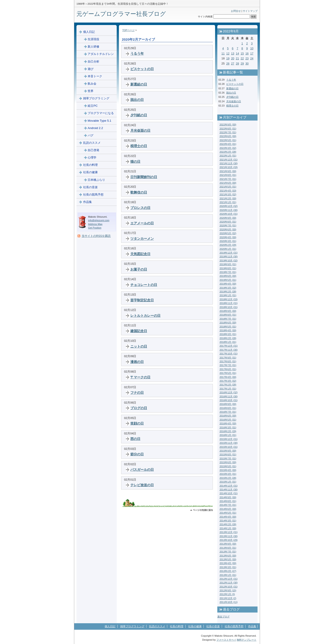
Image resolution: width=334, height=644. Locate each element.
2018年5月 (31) (228, 327)
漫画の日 (137, 362)
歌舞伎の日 (139, 192)
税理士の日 (139, 146)
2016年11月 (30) (229, 396)
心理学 (92, 157)
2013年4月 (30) (228, 563)
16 (247, 53)
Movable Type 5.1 (99, 121)
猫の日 (135, 162)
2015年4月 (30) (228, 470)
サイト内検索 (205, 17)
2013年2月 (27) (228, 571)
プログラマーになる (101, 113)
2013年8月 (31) (228, 548)
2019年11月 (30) (229, 256)
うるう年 (137, 53)
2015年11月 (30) (229, 443)
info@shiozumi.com (99, 220)
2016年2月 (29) (228, 431)
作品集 (88, 202)
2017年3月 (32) (228, 381)
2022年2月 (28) (228, 152)
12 (228, 53)
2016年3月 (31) (228, 427)
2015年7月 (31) (228, 459)
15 (242, 53)
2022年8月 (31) (228, 129)
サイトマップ (250, 11)
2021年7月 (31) (228, 179)
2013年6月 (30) (228, 556)
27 (233, 64)
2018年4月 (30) (228, 330)
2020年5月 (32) (228, 233)
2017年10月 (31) (229, 354)
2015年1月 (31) (228, 482)
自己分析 (93, 61)
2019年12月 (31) (229, 253)
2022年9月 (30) (228, 125)
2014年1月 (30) (228, 528)
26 (228, 64)
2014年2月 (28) (228, 524)
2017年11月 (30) (229, 350)
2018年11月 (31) (229, 303)
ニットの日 (139, 346)
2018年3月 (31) (228, 334)
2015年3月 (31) (228, 474)
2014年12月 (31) (229, 486)
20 (233, 58)
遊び (91, 69)
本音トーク (95, 76)
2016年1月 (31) (228, 435)
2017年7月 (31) (228, 365)
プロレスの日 (140, 208)
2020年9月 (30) (228, 218)
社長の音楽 (90, 187)
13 (233, 53)
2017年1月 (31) (228, 389)
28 (237, 64)
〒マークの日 (140, 377)
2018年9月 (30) (228, 311)
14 (237, 53)
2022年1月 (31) (228, 156)
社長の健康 (90, 172)
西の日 (135, 439)
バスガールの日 (142, 470)
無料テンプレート (247, 640)
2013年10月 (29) (229, 540)
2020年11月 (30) (229, 210)
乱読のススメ (92, 143)
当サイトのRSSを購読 (96, 236)
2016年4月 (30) (228, 423)
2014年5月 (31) (228, 513)
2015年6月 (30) (228, 462)
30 (247, 64)
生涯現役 (93, 39)
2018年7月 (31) (228, 319)
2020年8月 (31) (228, 222)
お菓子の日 (139, 269)
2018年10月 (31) (229, 307)
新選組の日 (139, 84)
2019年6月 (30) (228, 276)
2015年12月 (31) (229, 439)
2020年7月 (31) (228, 225)
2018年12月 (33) (229, 299)
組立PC (93, 106)
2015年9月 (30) (228, 451)
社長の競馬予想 (93, 195)
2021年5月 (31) (228, 187)
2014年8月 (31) (228, 501)
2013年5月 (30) (228, 559)
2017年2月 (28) (228, 385)
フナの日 (137, 393)
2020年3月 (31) (228, 241)
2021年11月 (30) (229, 163)
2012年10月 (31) (229, 587)
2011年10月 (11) (229, 602)
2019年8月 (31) (228, 268)
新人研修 (93, 47)
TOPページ (128, 30)
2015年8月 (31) (228, 454)
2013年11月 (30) (229, 536)
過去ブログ (223, 617)
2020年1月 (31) (228, 249)
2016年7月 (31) (228, 412)
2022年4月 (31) (228, 144)
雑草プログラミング (96, 98)
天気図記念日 (140, 254)
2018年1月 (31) (228, 342)
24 (252, 58)
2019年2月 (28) (228, 292)
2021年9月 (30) (228, 171)
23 (247, 58)
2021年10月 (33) (229, 167)
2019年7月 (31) (228, 272)
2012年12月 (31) (229, 579)
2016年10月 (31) (229, 400)
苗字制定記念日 (142, 300)
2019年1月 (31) (228, 295)
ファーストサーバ (226, 640)
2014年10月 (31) (229, 493)
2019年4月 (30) (228, 284)
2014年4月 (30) (228, 517)
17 (252, 53)
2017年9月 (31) (228, 358)
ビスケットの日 (142, 69)
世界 (91, 91)
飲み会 (92, 84)
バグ (91, 135)
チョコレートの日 (144, 285)
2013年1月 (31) (228, 575)
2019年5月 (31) (228, 280)
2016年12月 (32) (229, 392)
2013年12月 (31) (229, 532)
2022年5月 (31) (228, 140)
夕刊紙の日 (139, 115)
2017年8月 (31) (228, 361)
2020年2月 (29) (228, 245)
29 (242, 64)
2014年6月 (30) (228, 509)
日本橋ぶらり (96, 180)
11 (223, 53)
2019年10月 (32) (229, 261)
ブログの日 (139, 408)
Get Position (95, 228)
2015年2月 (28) (228, 478)
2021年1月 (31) (228, 202)
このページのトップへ (202, 510)
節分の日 (137, 454)
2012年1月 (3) (227, 594)
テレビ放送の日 (142, 485)
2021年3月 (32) (228, 194)
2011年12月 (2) (228, 598)
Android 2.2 (95, 128)
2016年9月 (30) (228, 404)
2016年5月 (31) (228, 420)
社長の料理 (90, 165)
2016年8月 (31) (228, 408)
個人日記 (89, 32)
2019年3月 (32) (228, 288)
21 (237, 58)
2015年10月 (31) (229, 447)
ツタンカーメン (142, 239)
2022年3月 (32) (228, 148)
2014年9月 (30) (228, 497)
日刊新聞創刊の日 (144, 177)
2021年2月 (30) (228, 198)
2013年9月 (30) (228, 544)
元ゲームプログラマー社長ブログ (121, 14)
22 (242, 58)
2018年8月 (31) (228, 315)
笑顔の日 (137, 423)
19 (228, 58)
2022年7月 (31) (228, 132)
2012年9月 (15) (228, 590)
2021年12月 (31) (229, 160)
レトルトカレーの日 (145, 316)
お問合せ (236, 11)
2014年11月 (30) (229, 490)
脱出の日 (137, 100)
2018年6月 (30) (228, 323)
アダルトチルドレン (101, 54)
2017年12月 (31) (229, 346)
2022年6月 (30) (228, 136)
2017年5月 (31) (228, 373)
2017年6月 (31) (228, 369)
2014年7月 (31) (228, 505)
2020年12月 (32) (229, 206)
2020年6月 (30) (228, 229)
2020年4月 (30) (228, 237)
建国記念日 (139, 331)
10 (252, 48)
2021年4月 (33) (228, 191)
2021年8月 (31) (228, 175)
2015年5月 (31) (228, 466)
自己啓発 (93, 150)
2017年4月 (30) (228, 377)
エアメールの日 (142, 223)
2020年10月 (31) (229, 214)
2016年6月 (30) (228, 416)
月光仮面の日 (140, 130)
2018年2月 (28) (228, 338)
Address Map (95, 224)
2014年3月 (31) (228, 521)
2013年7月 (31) (228, 552)
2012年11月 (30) (229, 583)
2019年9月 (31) (228, 264)
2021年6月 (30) (228, 183)
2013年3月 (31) (228, 567)
